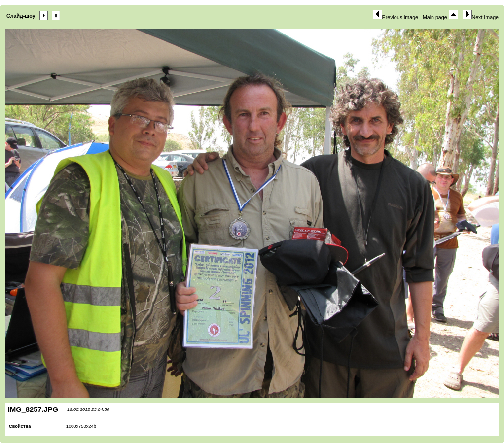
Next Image (481, 17)
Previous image (396, 17)
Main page (441, 17)
